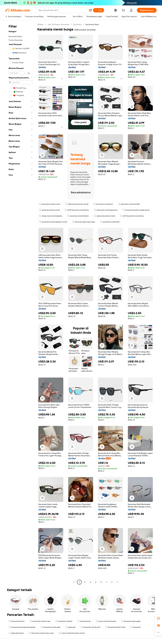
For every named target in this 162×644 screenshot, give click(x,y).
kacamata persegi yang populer (22, 627)
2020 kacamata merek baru (77, 210)
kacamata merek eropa (40, 621)
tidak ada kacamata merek (77, 204)
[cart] (124, 11)
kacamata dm (84, 621)
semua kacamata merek (105, 216)
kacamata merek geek (50, 627)
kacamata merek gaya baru (106, 210)
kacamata (135, 627)
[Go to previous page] (74, 582)
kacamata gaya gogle (131, 621)
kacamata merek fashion (78, 216)
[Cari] (99, 10)
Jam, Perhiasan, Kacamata (58, 24)
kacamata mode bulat (110, 222)
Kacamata (77, 24)
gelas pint (71, 627)
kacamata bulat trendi (115, 627)
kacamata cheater (64, 621)
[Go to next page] (117, 582)
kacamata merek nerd (91, 627)
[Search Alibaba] (63, 10)
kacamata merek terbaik (129, 204)
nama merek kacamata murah (72, 633)
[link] (158, 618)
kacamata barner (17, 621)
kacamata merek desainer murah (53, 222)
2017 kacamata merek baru (132, 216)
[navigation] (21, 304)
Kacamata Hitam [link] (92, 24)
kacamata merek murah (50, 204)
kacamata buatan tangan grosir (136, 210)
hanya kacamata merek (49, 210)
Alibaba (40, 24)
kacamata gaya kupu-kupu (84, 222)
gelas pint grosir (16, 633)
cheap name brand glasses (51, 216)
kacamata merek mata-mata (41, 633)
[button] (90, 10)
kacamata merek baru (103, 204)
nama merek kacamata (106, 621)
